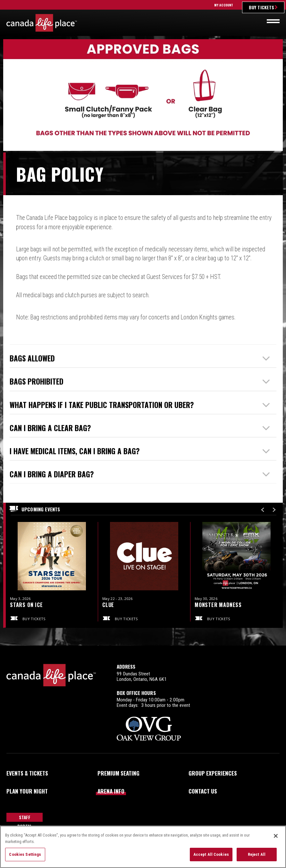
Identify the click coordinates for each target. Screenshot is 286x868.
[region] (143, 847)
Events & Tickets (27, 773)
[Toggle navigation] (273, 21)
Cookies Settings (25, 854)
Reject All (257, 854)
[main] (143, 342)
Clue (108, 605)
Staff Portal (25, 818)
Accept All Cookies (211, 854)
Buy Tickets (261, 7)
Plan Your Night (27, 791)
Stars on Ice (26, 605)
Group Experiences (213, 773)
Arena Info (111, 791)
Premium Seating (118, 773)
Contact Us (203, 791)
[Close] (276, 836)
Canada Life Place (42, 23)
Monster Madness (218, 605)
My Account (224, 5)
